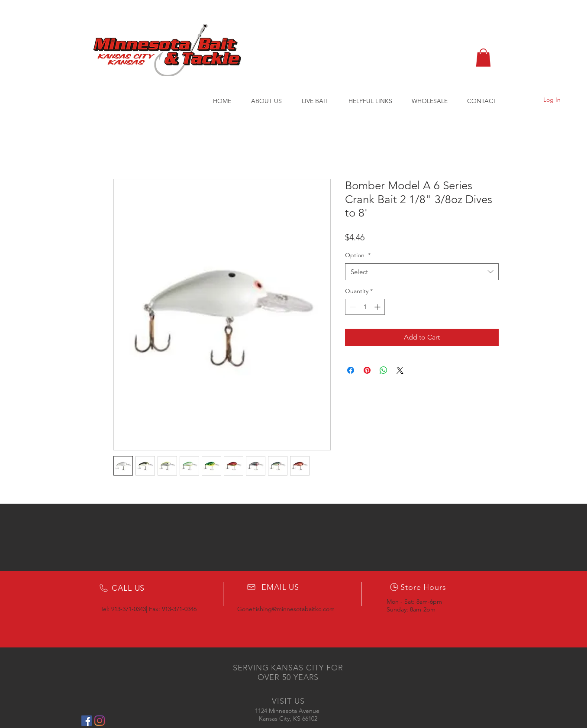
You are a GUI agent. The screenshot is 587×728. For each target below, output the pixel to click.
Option (358, 255)
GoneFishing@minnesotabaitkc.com (286, 609)
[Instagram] (100, 721)
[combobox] (422, 272)
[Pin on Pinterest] (367, 370)
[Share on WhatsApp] (384, 370)
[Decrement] (352, 307)
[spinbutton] (365, 307)
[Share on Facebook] (351, 370)
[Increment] (378, 307)
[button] (483, 58)
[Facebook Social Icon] (87, 721)
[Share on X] (400, 370)
